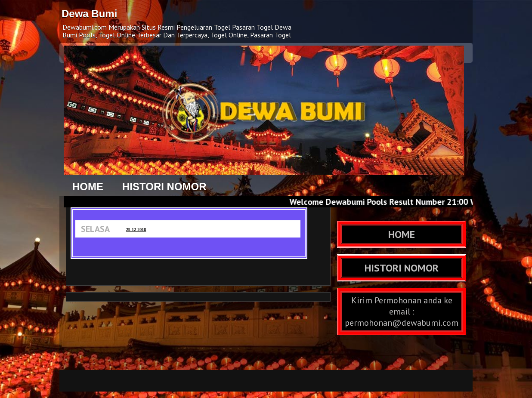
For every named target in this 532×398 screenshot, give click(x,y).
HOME (88, 187)
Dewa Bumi (89, 14)
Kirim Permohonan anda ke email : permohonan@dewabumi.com (402, 312)
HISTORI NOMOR (164, 187)
